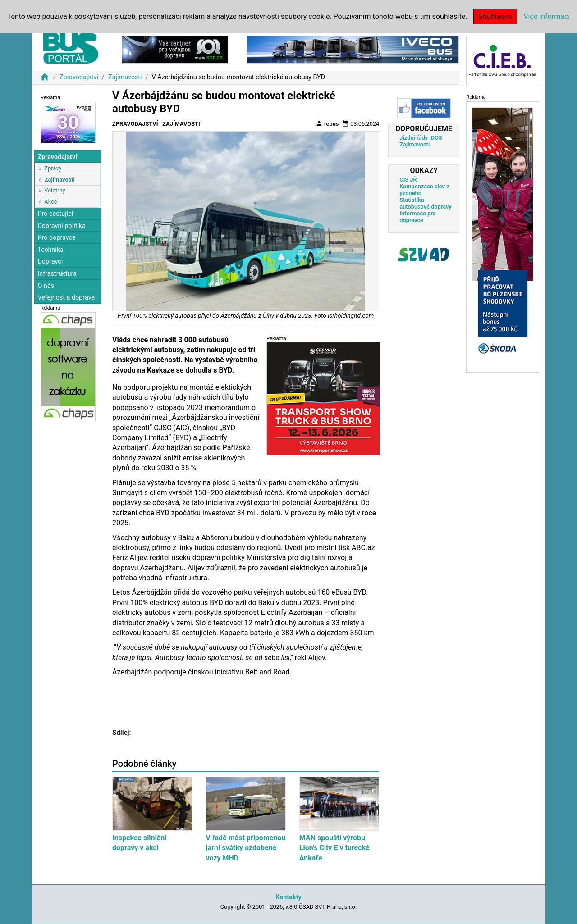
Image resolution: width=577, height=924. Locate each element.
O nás (46, 286)
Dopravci (50, 262)
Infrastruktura (57, 274)
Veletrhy (55, 190)
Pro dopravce (56, 238)
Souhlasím (495, 16)
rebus (327, 123)
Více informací (547, 16)
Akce (50, 202)
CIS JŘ (408, 180)
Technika (50, 250)
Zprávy (53, 168)
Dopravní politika (62, 226)
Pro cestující (55, 214)
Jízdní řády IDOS (421, 138)
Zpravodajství (79, 77)
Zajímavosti (125, 77)
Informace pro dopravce (418, 217)
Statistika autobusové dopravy (425, 203)
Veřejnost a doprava (66, 298)
